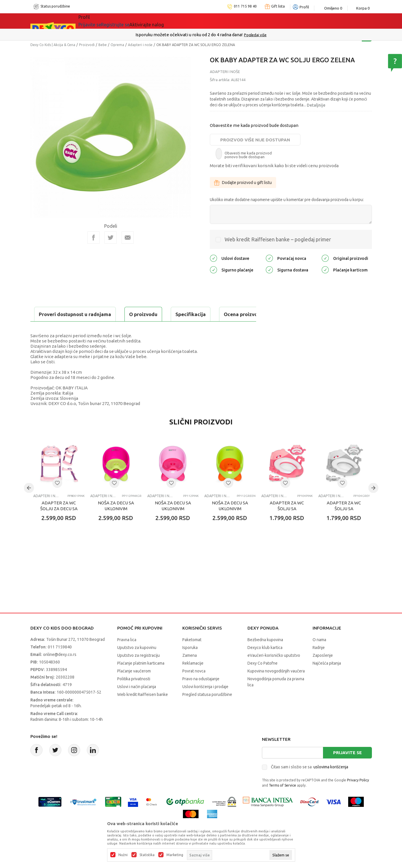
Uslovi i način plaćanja (137, 701)
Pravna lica (127, 654)
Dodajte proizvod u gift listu (243, 183)
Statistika (147, 855)
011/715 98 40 (222, 35)
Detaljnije (316, 105)
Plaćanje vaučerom (134, 685)
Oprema (117, 45)
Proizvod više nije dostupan (255, 140)
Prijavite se (347, 767)
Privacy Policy (358, 795)
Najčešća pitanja (327, 678)
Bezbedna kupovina (265, 654)
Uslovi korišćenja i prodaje (205, 701)
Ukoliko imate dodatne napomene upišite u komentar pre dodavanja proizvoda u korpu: (287, 200)
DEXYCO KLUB (159, 21)
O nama (319, 654)
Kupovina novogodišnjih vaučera (276, 685)
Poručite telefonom (189, 35)
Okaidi (192, 21)
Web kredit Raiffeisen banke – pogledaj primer (278, 239)
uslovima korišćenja (331, 781)
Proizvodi (87, 45)
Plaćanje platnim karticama (141, 678)
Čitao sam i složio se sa (310, 781)
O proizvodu (54, 314)
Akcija (129, 21)
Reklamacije (193, 678)
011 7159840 (60, 661)
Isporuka (190, 662)
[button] (57, 497)
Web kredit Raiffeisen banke (143, 709)
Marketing (175, 855)
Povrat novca (194, 685)
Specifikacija (101, 314)
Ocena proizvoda (154, 314)
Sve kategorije (98, 21)
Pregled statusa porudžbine (207, 709)
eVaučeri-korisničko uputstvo (274, 670)
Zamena (190, 670)
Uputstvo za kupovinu (137, 662)
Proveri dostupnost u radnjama (76, 329)
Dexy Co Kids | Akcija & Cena (53, 45)
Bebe (103, 45)
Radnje (319, 662)
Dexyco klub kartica (265, 662)
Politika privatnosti (134, 693)
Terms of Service (282, 800)
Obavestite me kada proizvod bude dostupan (254, 125)
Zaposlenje (323, 670)
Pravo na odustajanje (201, 693)
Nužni (123, 855)
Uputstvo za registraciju (138, 670)
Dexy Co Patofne (263, 678)
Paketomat (192, 654)
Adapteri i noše (140, 45)
